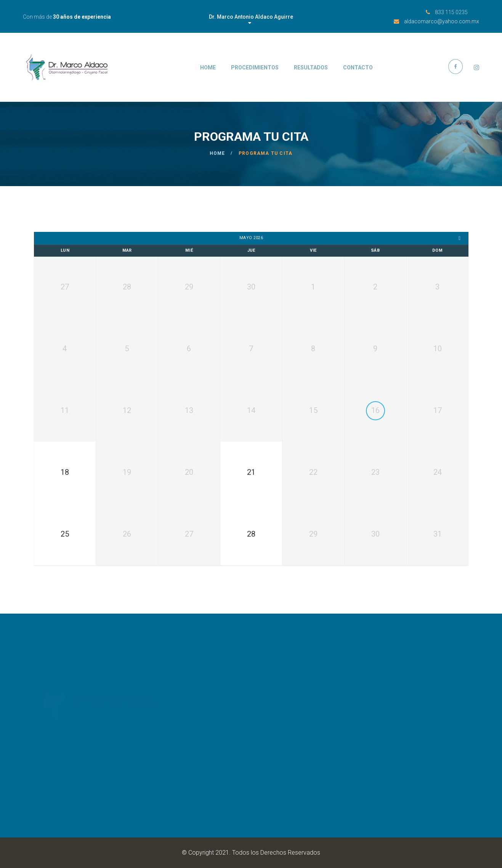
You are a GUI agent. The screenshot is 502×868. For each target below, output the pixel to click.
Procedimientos (255, 68)
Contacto (358, 68)
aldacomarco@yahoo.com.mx (442, 21)
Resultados (311, 68)
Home (208, 68)
